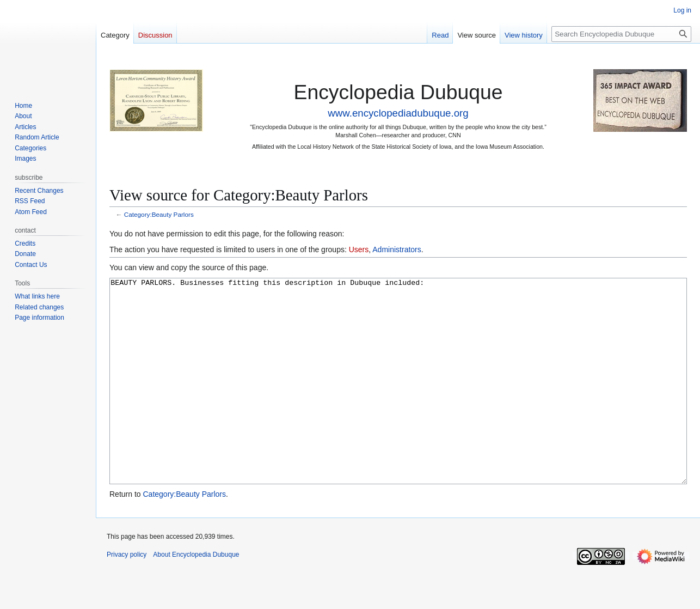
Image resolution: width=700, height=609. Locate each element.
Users (359, 249)
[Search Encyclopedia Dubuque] (621, 34)
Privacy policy (127, 595)
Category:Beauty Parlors (159, 214)
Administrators (397, 249)
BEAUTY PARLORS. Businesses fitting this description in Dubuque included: (398, 402)
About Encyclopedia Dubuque (196, 595)
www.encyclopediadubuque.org (398, 113)
